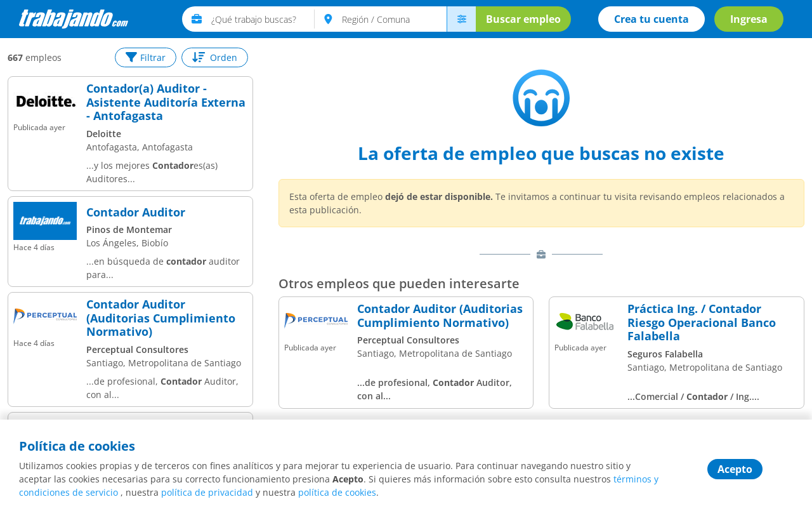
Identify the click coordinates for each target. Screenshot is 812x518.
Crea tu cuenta (652, 19)
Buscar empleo (523, 19)
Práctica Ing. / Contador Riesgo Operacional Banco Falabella (702, 323)
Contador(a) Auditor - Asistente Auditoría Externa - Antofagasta (166, 103)
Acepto (735, 469)
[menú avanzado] (461, 19)
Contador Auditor (136, 213)
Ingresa (749, 19)
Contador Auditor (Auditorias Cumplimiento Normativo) (161, 318)
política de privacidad (207, 492)
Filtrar (146, 57)
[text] (263, 19)
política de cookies (337, 492)
